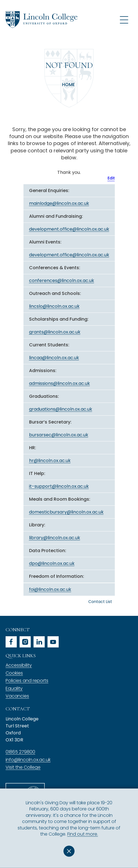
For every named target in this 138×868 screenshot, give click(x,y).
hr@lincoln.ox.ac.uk (50, 461)
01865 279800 (20, 752)
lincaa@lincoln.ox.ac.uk (54, 358)
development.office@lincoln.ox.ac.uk (69, 229)
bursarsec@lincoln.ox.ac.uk (59, 435)
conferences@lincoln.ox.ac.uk (62, 281)
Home (68, 85)
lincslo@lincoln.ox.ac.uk (54, 306)
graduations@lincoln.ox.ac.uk (61, 409)
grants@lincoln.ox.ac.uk (55, 332)
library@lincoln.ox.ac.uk (55, 538)
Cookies (14, 673)
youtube (53, 642)
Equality (14, 688)
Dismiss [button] (69, 851)
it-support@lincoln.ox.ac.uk (59, 486)
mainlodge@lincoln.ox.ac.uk (59, 203)
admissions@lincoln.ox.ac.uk (60, 383)
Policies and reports (27, 681)
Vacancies (17, 696)
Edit (111, 178)
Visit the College (23, 767)
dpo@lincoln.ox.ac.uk (52, 563)
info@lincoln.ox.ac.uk (28, 760)
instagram (25, 642)
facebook (11, 642)
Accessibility (19, 665)
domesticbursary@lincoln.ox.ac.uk (66, 512)
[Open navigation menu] (124, 20)
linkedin (39, 642)
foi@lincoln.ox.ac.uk (50, 589)
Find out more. (83, 834)
